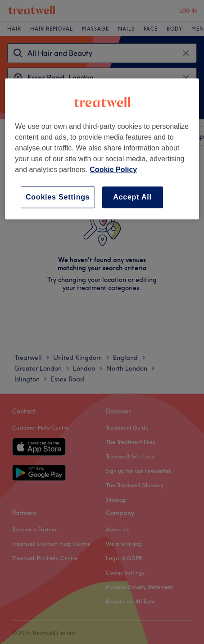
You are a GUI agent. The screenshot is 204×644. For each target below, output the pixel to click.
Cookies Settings (58, 197)
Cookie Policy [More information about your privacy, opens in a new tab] (113, 170)
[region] (102, 149)
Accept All (132, 197)
